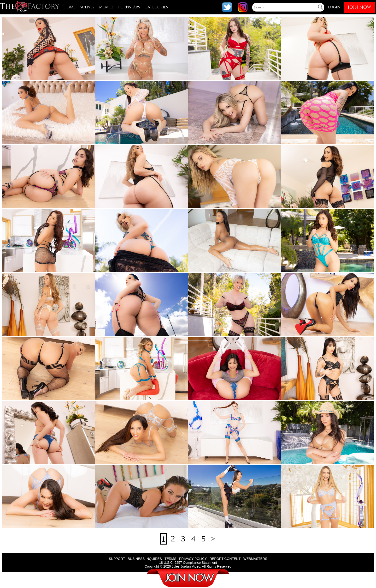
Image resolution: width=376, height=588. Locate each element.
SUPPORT (117, 559)
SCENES (87, 7)
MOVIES (106, 7)
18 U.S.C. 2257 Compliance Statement (188, 563)
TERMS (170, 559)
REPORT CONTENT (225, 559)
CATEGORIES (156, 7)
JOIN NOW (359, 7)
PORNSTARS (129, 7)
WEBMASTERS (255, 559)
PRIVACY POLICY (193, 559)
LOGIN (334, 7)
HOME (70, 7)
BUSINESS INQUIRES (145, 559)
